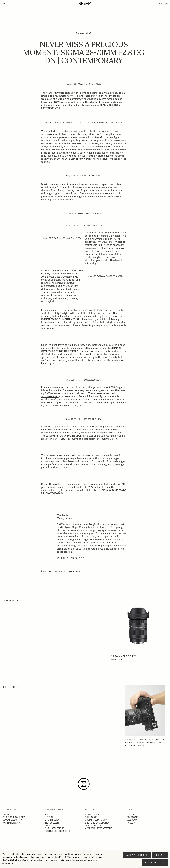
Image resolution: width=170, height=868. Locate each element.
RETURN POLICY (52, 820)
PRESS (6, 814)
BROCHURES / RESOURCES (57, 831)
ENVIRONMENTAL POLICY (97, 823)
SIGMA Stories (84, 33)
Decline (160, 855)
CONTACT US (50, 826)
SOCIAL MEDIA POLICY (96, 820)
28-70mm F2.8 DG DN (124, 656)
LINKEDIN (131, 823)
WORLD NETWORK (11, 823)
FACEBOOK (132, 820)
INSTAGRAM (132, 817)
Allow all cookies (137, 855)
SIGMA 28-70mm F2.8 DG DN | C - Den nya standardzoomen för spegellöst (144, 743)
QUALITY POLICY (93, 826)
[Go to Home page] (85, 3)
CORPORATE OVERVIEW (14, 817)
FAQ (46, 814)
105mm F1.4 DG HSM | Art (75, 144)
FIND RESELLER (51, 823)
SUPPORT (48, 817)
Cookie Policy (12, 860)
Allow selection (155, 862)
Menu (5, 4)
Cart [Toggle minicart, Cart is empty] (163, 4)
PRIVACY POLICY (93, 814)
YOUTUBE (131, 814)
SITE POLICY (91, 817)
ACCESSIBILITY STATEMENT (99, 828)
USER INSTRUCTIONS (54, 828)
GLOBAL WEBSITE (11, 820)
